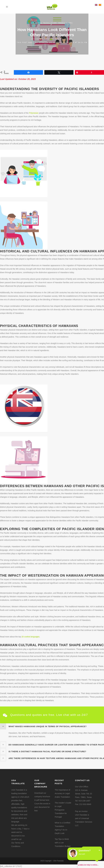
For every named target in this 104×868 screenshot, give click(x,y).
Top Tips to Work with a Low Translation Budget (63, 843)
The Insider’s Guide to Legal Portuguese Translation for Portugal (63, 810)
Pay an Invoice (81, 811)
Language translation (44, 23)
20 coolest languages (31, 637)
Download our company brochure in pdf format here (42, 797)
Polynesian (34, 113)
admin (58, 39)
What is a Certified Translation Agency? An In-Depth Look (63, 828)
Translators (65, 23)
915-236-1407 (84, 801)
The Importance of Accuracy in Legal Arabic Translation (63, 793)
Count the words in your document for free (42, 807)
